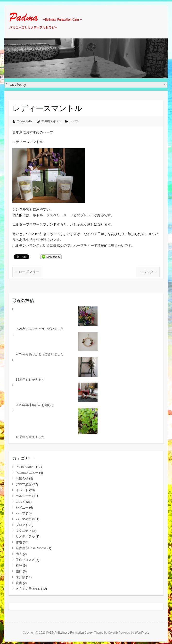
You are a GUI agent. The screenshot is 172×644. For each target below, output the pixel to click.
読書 (19, 583)
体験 (19, 542)
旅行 (19, 571)
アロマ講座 (24, 484)
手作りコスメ (25, 560)
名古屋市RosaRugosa (31, 548)
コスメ (20, 502)
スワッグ (149, 272)
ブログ (20, 525)
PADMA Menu (26, 467)
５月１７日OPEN (28, 589)
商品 (19, 554)
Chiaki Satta (25, 121)
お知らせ (22, 478)
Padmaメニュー (27, 473)
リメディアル (25, 537)
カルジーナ (24, 496)
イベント (22, 490)
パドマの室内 (25, 519)
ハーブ (74, 121)
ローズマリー (27, 272)
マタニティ (24, 531)
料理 (19, 566)
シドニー (22, 507)
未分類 (20, 577)
